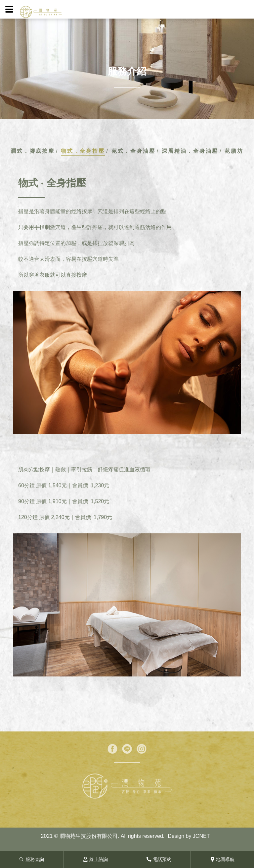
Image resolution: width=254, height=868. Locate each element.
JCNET (201, 836)
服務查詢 (32, 859)
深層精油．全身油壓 (190, 151)
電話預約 (159, 859)
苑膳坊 (234, 151)
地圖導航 (223, 859)
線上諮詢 (96, 859)
